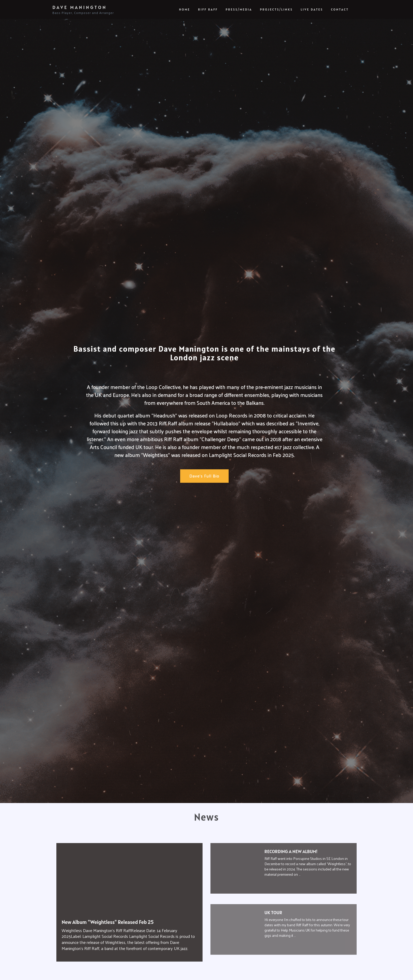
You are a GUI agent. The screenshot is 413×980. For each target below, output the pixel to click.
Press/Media (239, 9)
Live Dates (312, 9)
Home (185, 9)
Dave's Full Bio (204, 476)
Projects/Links (276, 9)
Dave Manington (83, 10)
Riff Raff (208, 9)
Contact (340, 9)
